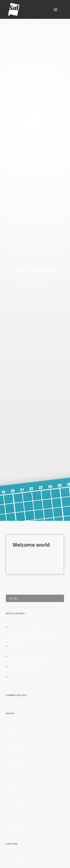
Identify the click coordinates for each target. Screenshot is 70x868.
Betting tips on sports (21, 863)
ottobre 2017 (16, 761)
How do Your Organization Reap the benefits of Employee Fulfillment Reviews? (35, 657)
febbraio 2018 (17, 738)
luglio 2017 (15, 778)
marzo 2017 (15, 790)
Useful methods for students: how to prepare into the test (35, 637)
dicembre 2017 (17, 750)
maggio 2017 (16, 784)
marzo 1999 (15, 807)
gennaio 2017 (16, 795)
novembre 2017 (18, 755)
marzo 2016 (15, 801)
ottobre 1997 (16, 818)
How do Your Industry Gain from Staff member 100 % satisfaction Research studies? (35, 667)
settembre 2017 (18, 767)
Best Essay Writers (20, 857)
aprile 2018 (15, 727)
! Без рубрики (17, 846)
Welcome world (31, 532)
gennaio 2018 (16, 744)
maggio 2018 (16, 721)
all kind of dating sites (21, 852)
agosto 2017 (16, 772)
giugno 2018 (16, 715)
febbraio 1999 (17, 812)
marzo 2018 (15, 733)
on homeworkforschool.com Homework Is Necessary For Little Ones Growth (32, 647)
